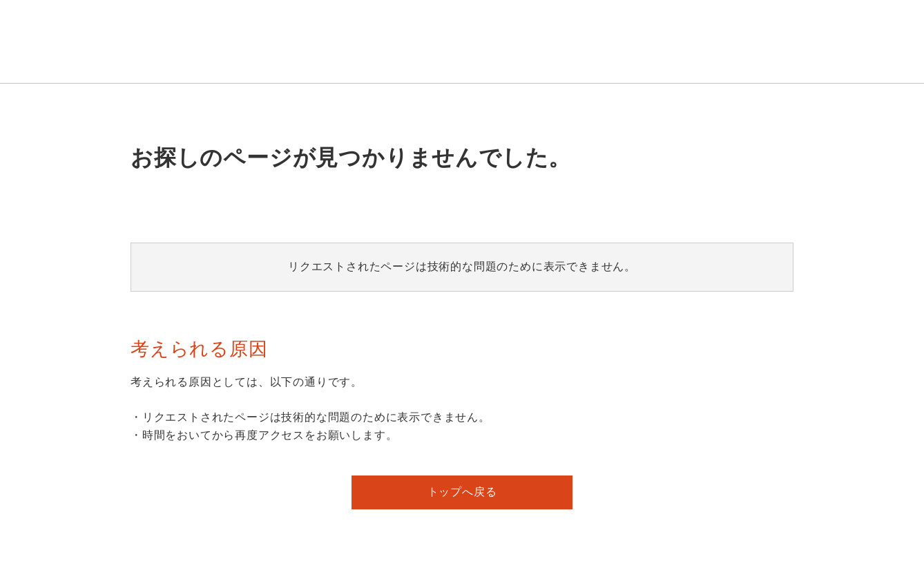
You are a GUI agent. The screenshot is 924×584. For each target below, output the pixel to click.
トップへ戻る (462, 492)
